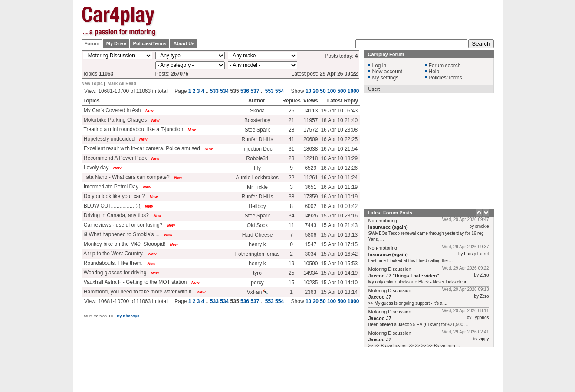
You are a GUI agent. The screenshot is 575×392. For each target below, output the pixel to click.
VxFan (258, 292)
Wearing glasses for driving (115, 273)
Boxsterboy (257, 120)
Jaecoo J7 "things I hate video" (404, 276)
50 (323, 91)
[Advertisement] (537, 137)
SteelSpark (258, 130)
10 (308, 91)
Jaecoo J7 (380, 297)
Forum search (445, 66)
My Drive (116, 43)
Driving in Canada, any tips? (116, 215)
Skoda (257, 111)
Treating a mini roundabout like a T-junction (133, 129)
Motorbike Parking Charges (115, 120)
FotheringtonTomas (258, 254)
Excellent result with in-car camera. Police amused (141, 148)
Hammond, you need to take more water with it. (138, 292)
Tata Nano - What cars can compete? (126, 177)
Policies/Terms (150, 43)
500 (342, 91)
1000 (353, 91)
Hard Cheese (258, 235)
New (149, 111)
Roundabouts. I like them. (113, 263)
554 (279, 91)
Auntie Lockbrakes (257, 178)
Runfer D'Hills (258, 139)
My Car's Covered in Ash (112, 110)
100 (332, 91)
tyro (257, 273)
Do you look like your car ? (114, 196)
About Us (184, 43)
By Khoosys (128, 316)
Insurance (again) (388, 227)
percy (257, 283)
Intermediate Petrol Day (110, 187)
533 (214, 91)
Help (434, 72)
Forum (92, 43)
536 (245, 91)
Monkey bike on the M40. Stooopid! (124, 244)
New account (387, 72)
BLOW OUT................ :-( (112, 206)
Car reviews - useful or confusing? (123, 225)
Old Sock (258, 225)
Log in (379, 66)
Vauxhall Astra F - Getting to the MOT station (135, 282)
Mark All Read (122, 84)
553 (269, 91)
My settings (386, 78)
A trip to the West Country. (113, 254)
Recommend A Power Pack (115, 158)
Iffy (257, 168)
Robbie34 (257, 158)
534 (224, 91)
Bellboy (257, 206)
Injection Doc (257, 149)
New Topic (92, 84)
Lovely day (96, 168)
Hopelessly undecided (109, 139)
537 (255, 91)
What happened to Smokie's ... (121, 234)
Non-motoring (383, 221)
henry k (257, 244)
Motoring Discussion (390, 269)
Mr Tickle (257, 187)
